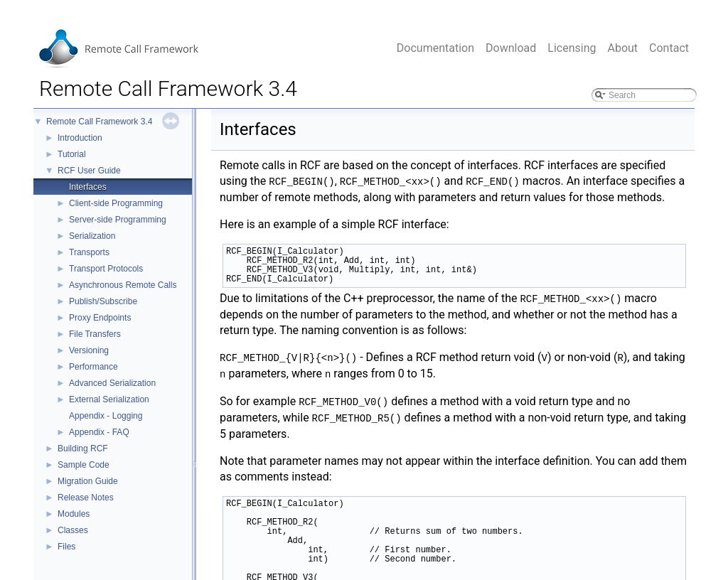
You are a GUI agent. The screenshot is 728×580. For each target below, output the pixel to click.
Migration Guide (88, 481)
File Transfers (95, 334)
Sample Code (84, 465)
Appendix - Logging (106, 416)
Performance (93, 367)
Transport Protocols (106, 269)
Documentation (435, 48)
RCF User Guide (89, 171)
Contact (669, 48)
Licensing (572, 48)
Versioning (89, 350)
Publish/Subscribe (103, 301)
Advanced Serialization (112, 383)
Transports (89, 252)
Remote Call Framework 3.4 (99, 122)
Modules (74, 514)
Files (66, 547)
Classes (73, 530)
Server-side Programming (118, 220)
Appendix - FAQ (99, 432)
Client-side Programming (116, 203)
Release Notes (86, 498)
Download (511, 48)
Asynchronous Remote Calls (123, 285)
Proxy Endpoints (100, 318)
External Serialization (109, 399)
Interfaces (88, 187)
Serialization (92, 236)
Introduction (80, 138)
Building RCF (83, 449)
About (622, 48)
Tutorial (72, 154)
